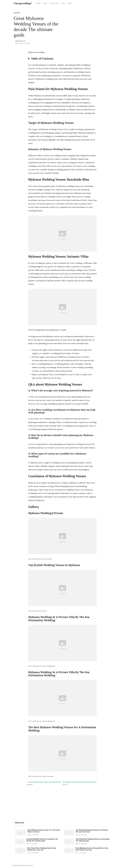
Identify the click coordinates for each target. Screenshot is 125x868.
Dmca (45, 3)
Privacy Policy (54, 3)
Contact (38, 3)
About (63, 3)
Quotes (70, 3)
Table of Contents (42, 59)
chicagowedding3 (17, 865)
